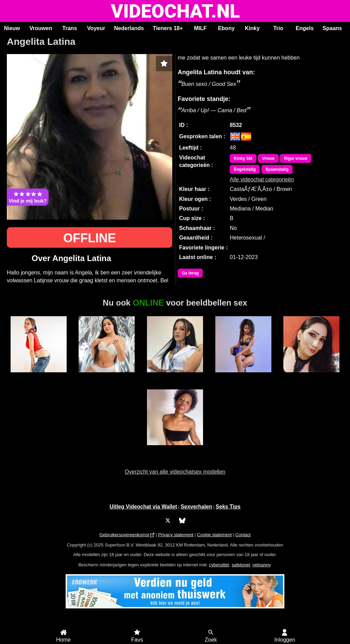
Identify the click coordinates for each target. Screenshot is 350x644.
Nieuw (12, 28)
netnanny (262, 565)
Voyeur (96, 28)
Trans (70, 28)
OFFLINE (90, 238)
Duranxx (175, 449)
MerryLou (243, 376)
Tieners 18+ (168, 28)
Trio (278, 28)
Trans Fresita (175, 376)
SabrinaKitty (39, 376)
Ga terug (190, 273)
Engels (305, 28)
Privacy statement (176, 535)
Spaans (332, 28)
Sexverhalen (197, 507)
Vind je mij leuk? (28, 197)
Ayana (312, 376)
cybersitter (219, 565)
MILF (200, 28)
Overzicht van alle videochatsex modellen (175, 472)
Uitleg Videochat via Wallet (143, 507)
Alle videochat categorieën (262, 179)
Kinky (252, 28)
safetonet (241, 565)
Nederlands (129, 28)
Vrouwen (41, 28)
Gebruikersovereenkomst (124, 535)
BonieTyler (107, 376)
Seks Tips (228, 507)
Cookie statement (214, 535)
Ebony (226, 28)
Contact (243, 535)
